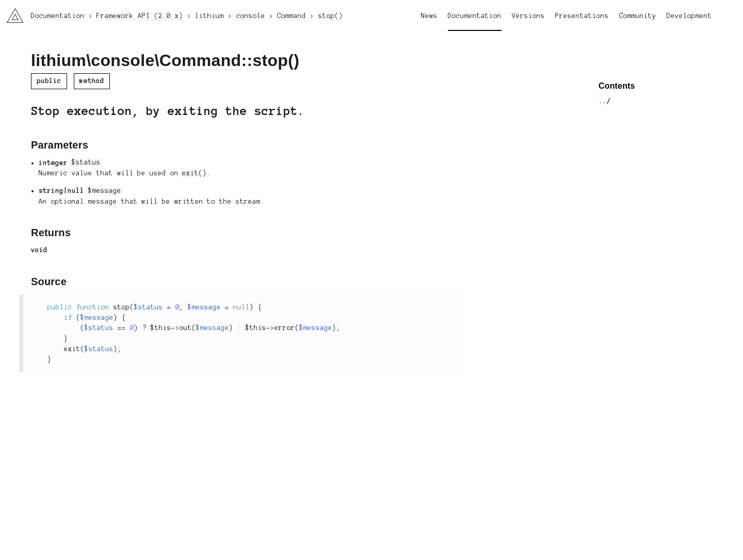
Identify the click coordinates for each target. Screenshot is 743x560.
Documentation (475, 16)
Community (638, 16)
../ (605, 101)
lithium (59, 60)
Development (689, 16)
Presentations (582, 16)
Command (200, 60)
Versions (528, 16)
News (429, 16)
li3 (11, 12)
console (123, 60)
